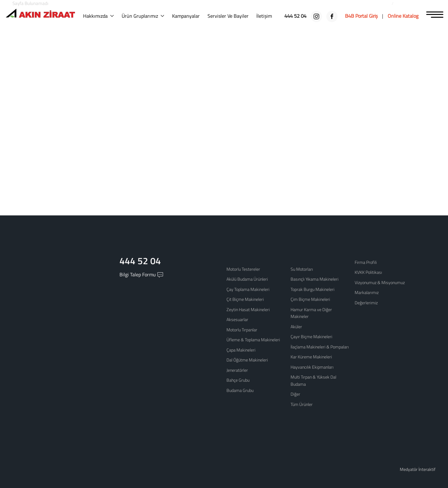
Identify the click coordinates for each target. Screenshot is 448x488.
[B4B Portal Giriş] (361, 16)
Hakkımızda (103, 16)
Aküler (296, 327)
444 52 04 (141, 261)
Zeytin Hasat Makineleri (248, 309)
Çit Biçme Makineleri (245, 299)
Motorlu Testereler (243, 269)
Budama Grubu (240, 390)
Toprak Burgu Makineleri (313, 289)
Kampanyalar (190, 16)
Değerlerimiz (366, 303)
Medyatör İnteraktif (418, 469)
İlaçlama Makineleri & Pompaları (320, 347)
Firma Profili (366, 262)
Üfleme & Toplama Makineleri (253, 340)
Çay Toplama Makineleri (248, 289)
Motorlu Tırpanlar (242, 330)
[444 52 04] (296, 16)
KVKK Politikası (368, 272)
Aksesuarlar (237, 319)
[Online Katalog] (403, 16)
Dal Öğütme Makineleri (247, 360)
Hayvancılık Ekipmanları (312, 367)
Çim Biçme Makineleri (310, 299)
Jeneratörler (237, 370)
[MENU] (435, 15)
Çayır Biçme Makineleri (311, 336)
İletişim (268, 16)
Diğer (295, 394)
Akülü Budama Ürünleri (247, 279)
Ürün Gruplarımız (147, 16)
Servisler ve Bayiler (232, 16)
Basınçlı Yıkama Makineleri (315, 279)
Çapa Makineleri (241, 350)
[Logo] (42, 15)
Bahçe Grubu (238, 380)
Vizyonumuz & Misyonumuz (380, 282)
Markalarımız (367, 292)
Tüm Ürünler (302, 404)
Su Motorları (302, 269)
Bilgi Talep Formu (141, 276)
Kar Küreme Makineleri (311, 357)
